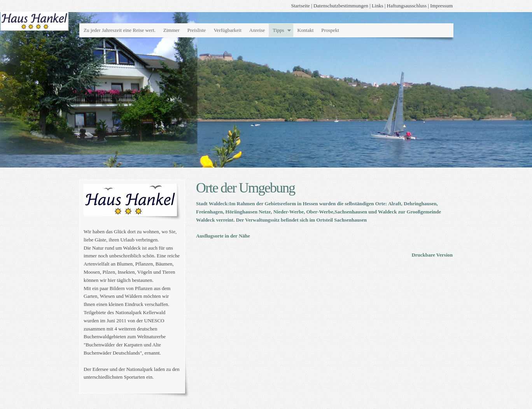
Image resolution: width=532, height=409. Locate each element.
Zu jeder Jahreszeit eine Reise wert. (120, 30)
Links (378, 6)
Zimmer (171, 30)
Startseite (300, 6)
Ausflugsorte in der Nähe (223, 236)
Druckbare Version (432, 255)
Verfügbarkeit (227, 30)
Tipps (278, 30)
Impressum (441, 6)
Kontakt (305, 30)
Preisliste (197, 30)
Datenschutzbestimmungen (341, 6)
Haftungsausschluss (407, 6)
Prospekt (330, 30)
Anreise (257, 30)
